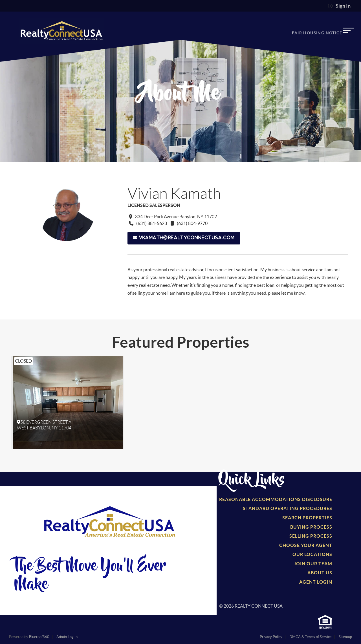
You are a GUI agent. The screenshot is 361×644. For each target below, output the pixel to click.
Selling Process (311, 536)
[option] (68, 403)
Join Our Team (313, 564)
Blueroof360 (39, 637)
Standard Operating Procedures (288, 508)
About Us (320, 573)
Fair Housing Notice (317, 35)
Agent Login (316, 582)
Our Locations (312, 554)
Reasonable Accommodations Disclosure (276, 499)
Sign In (339, 6)
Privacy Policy (271, 637)
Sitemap (345, 637)
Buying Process (311, 527)
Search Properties (307, 518)
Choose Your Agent (306, 545)
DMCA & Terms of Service (311, 637)
